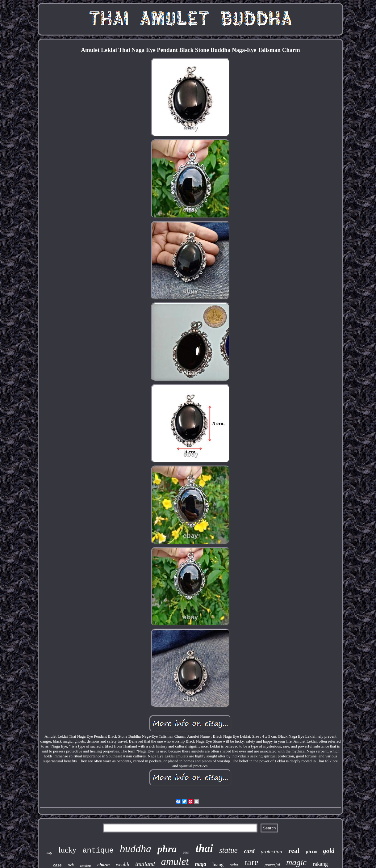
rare (251, 862)
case (57, 865)
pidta (234, 865)
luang (218, 864)
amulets (86, 866)
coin (186, 852)
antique (98, 851)
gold (329, 851)
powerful (272, 865)
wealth (122, 864)
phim (311, 852)
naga (201, 864)
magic (296, 862)
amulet (175, 862)
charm (103, 865)
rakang (320, 864)
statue (228, 850)
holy (50, 853)
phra (167, 849)
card (249, 851)
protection (272, 851)
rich (71, 865)
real (294, 851)
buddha (136, 849)
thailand (145, 864)
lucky (67, 850)
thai (204, 848)
